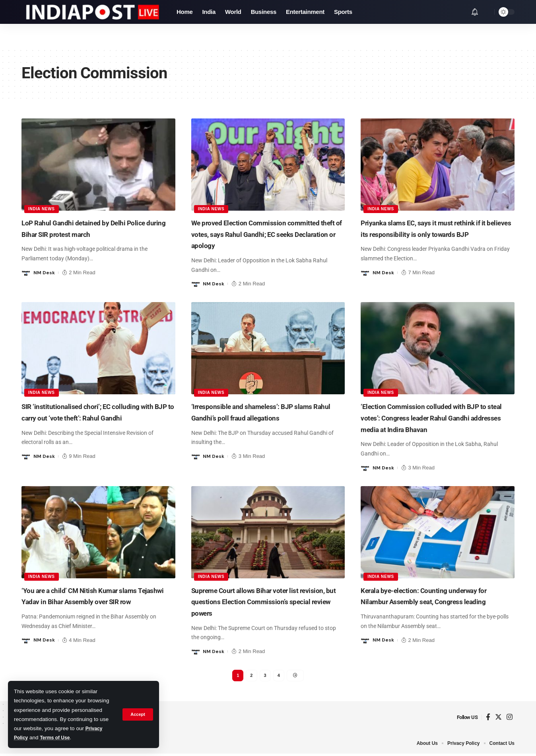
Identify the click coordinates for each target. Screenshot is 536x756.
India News (42, 208)
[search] (486, 12)
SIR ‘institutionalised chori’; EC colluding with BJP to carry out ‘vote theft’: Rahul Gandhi (95, 417)
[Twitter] (498, 719)
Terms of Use (59, 738)
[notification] (475, 12)
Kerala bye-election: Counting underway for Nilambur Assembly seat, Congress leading (434, 601)
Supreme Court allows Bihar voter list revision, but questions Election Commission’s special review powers (260, 601)
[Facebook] (488, 719)
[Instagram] (510, 719)
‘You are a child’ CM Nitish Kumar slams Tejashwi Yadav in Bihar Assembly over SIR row (95, 601)
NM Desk (45, 272)
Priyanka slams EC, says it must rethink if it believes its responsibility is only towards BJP (436, 234)
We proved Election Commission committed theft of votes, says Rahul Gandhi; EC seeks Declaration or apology (266, 234)
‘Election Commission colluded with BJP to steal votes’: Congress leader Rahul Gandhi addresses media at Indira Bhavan (437, 417)
